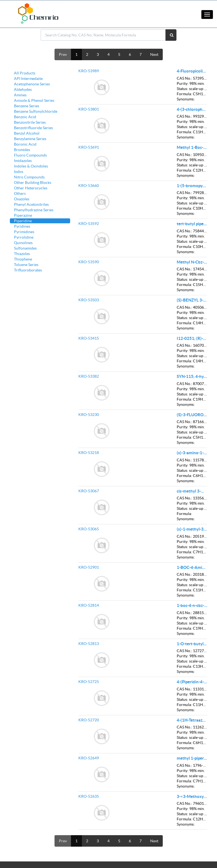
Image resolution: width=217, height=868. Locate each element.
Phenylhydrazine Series (34, 210)
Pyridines (22, 226)
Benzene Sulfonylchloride (36, 111)
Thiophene (23, 259)
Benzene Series (27, 106)
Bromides (22, 150)
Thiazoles (22, 254)
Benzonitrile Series (30, 122)
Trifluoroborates (28, 270)
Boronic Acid (25, 144)
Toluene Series (26, 265)
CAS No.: (184, 78)
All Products (25, 73)
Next (154, 54)
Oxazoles (22, 199)
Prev (63, 54)
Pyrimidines (24, 232)
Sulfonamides (25, 248)
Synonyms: (186, 99)
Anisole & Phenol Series (34, 100)
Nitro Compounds (29, 177)
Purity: (183, 83)
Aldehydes (23, 89)
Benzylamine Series (30, 139)
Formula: (184, 94)
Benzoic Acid (25, 117)
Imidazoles (23, 161)
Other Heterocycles (31, 188)
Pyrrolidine (24, 237)
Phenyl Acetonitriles (31, 204)
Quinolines (23, 243)
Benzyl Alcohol (27, 133)
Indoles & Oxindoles (31, 166)
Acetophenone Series (32, 84)
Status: (182, 89)
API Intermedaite (28, 79)
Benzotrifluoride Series (33, 128)
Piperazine (23, 215)
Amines (20, 95)
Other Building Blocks (33, 183)
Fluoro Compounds (30, 155)
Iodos (19, 172)
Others (20, 193)
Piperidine (23, 221)
